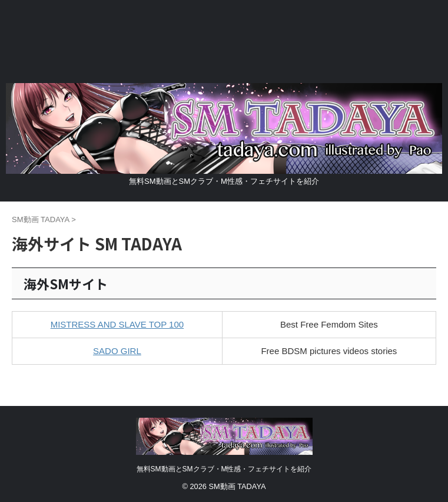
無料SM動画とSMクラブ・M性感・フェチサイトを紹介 (224, 469)
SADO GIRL (117, 351)
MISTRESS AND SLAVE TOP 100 (117, 324)
